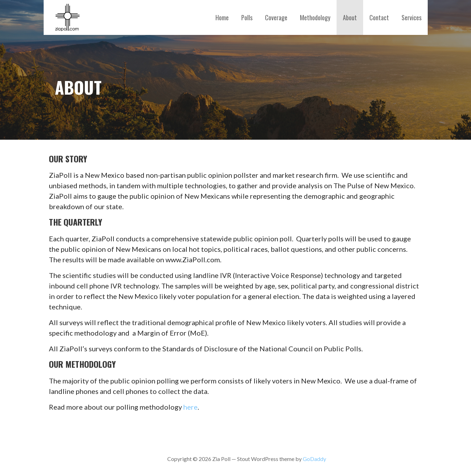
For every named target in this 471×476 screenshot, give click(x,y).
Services (411, 17)
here (190, 407)
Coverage (276, 17)
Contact (379, 17)
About (350, 17)
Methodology (315, 17)
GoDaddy (314, 459)
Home (222, 17)
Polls (247, 17)
